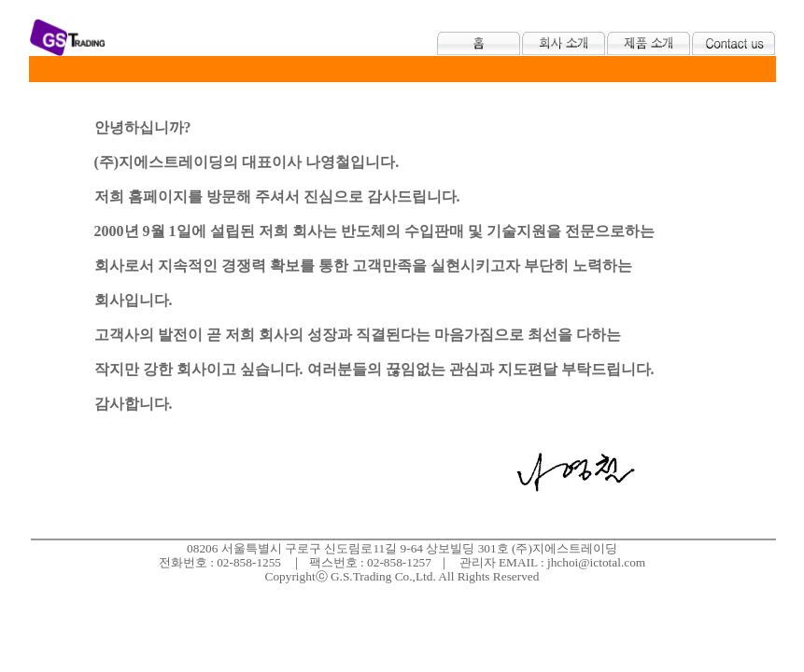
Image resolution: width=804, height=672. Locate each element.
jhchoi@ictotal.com (596, 562)
